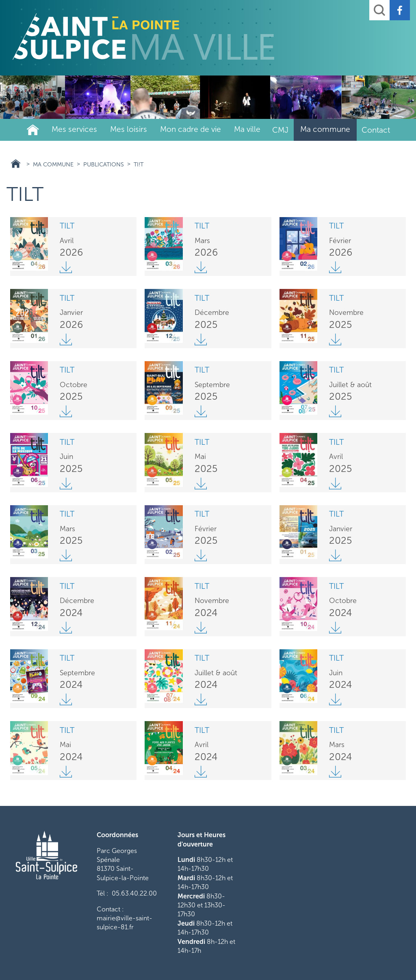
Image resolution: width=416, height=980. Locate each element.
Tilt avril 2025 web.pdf (335, 483)
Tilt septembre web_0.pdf (201, 411)
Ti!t (139, 164)
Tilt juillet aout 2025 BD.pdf (335, 411)
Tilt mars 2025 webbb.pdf (66, 556)
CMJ (280, 130)
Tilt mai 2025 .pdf (201, 483)
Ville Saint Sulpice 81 (16, 164)
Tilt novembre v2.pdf (335, 339)
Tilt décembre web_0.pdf (66, 627)
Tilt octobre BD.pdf (66, 411)
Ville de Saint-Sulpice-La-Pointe (33, 130)
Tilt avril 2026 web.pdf (66, 267)
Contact (376, 130)
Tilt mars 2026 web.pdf (201, 267)
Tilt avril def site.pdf (201, 771)
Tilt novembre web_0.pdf (201, 627)
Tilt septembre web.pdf (66, 700)
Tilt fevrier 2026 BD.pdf (335, 267)
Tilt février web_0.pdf (201, 556)
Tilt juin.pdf (335, 700)
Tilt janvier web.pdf (335, 556)
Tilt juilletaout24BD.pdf (201, 700)
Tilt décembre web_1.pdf (201, 339)
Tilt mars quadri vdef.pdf (335, 771)
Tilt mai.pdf (66, 771)
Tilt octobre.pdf (335, 627)
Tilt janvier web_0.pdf (66, 339)
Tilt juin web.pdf (66, 483)
